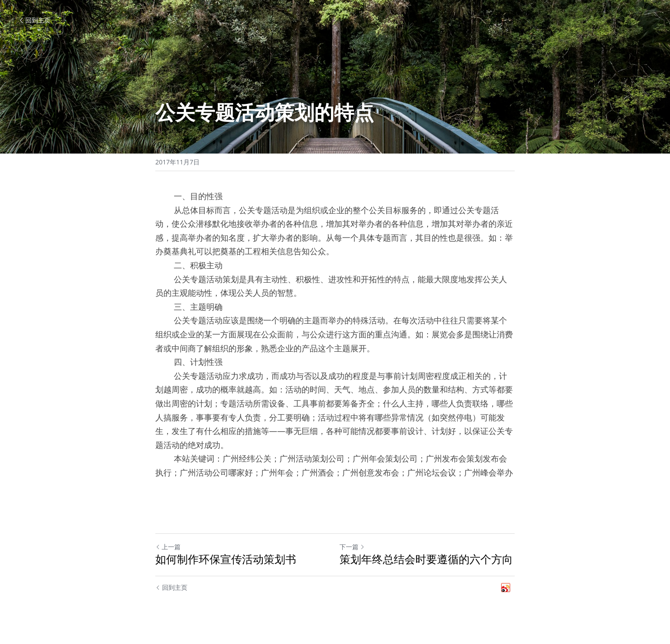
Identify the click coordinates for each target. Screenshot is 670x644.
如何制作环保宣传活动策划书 (226, 559)
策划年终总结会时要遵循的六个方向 (426, 559)
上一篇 (168, 547)
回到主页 (34, 20)
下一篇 (352, 547)
